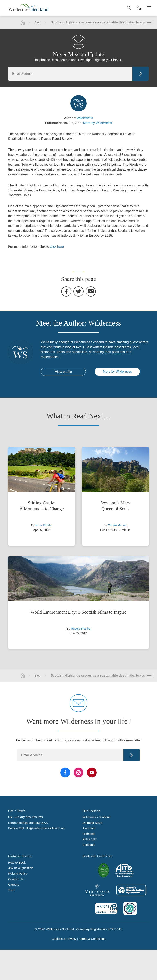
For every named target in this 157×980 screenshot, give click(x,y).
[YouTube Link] (92, 773)
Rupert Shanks (81, 629)
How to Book (17, 862)
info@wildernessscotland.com (45, 828)
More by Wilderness (97, 123)
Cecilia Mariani (118, 525)
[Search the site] (128, 8)
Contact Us (16, 879)
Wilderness (85, 118)
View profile (63, 372)
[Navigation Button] (149, 8)
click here (57, 247)
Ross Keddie (44, 525)
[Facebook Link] (65, 773)
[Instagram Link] (78, 773)
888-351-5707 (39, 823)
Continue (141, 74)
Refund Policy (18, 874)
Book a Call (16, 828)
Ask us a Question (21, 868)
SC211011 (115, 929)
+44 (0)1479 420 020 (28, 817)
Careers (14, 885)
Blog (38, 22)
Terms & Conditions (92, 939)
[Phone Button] (139, 8)
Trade (12, 890)
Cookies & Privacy (64, 939)
